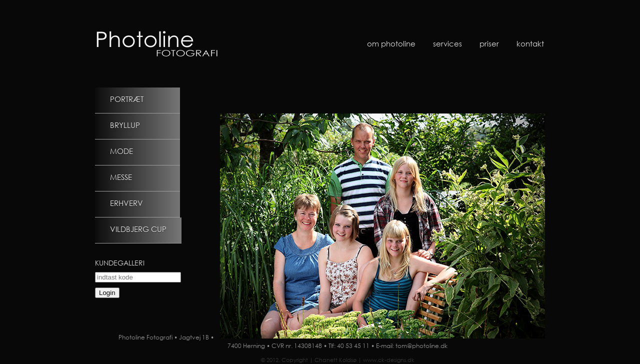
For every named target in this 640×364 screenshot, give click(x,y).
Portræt (127, 99)
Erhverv (126, 203)
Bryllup (125, 125)
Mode (121, 151)
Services (447, 43)
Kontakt (530, 43)
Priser (489, 43)
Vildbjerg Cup (138, 229)
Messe (121, 177)
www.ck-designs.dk (389, 360)
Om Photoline (391, 43)
